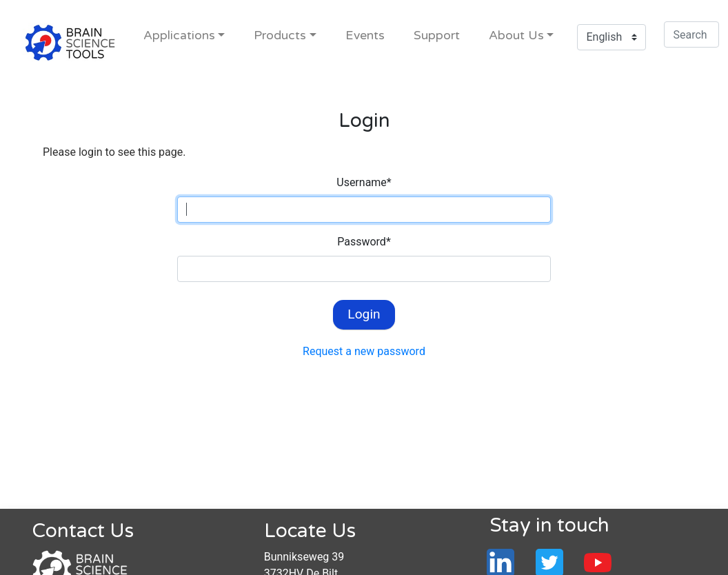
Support (437, 36)
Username (364, 182)
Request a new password (364, 351)
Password (364, 242)
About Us (516, 36)
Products (280, 36)
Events (365, 36)
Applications (179, 36)
